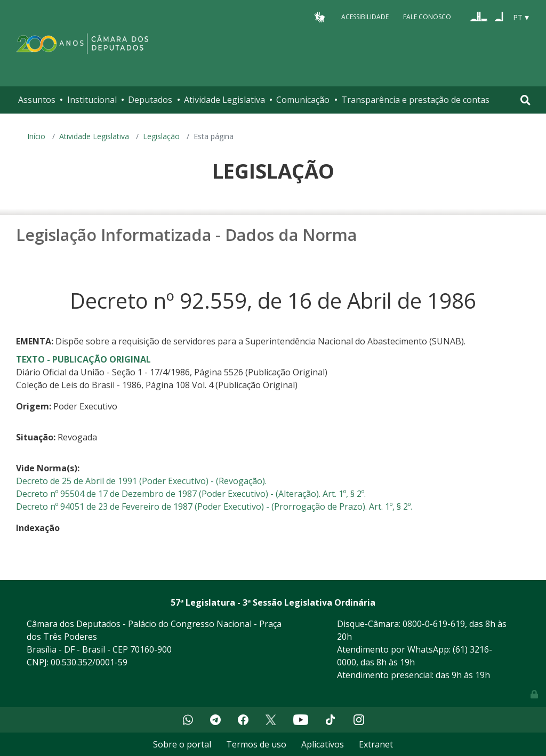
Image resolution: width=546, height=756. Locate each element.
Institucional (92, 100)
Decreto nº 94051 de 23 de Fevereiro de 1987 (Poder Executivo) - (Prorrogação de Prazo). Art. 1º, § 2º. (214, 506)
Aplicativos (323, 744)
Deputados (150, 100)
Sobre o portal (182, 744)
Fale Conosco (427, 17)
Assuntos (37, 100)
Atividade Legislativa (224, 100)
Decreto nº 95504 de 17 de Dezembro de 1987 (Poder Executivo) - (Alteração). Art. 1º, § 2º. (191, 494)
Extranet (376, 744)
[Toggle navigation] (525, 100)
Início (36, 136)
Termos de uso (256, 744)
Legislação (161, 136)
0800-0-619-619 (434, 624)
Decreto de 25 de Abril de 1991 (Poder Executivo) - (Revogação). (141, 481)
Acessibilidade (365, 17)
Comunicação (303, 100)
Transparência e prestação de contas (415, 100)
